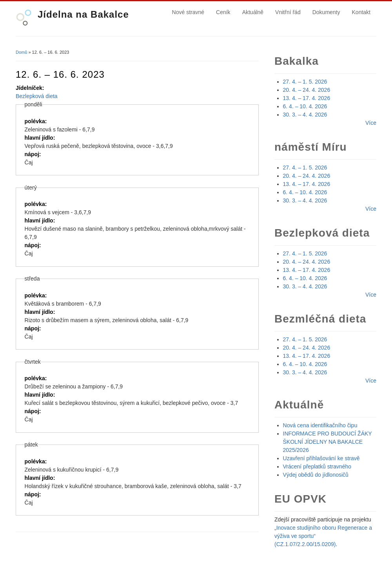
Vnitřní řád (288, 12)
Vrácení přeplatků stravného (317, 466)
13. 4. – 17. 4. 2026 (307, 98)
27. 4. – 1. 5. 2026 (305, 82)
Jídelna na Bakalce (83, 14)
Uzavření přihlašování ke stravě (321, 458)
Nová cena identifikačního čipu (320, 425)
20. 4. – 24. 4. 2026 (307, 90)
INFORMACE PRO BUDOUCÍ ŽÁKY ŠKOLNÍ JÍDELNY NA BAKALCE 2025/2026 (328, 442)
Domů (21, 52)
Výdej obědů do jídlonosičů (316, 475)
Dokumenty (326, 12)
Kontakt (361, 12)
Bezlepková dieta (37, 96)
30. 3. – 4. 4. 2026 (305, 115)
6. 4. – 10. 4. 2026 (305, 106)
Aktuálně (253, 12)
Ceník (223, 12)
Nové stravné (188, 12)
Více (371, 123)
